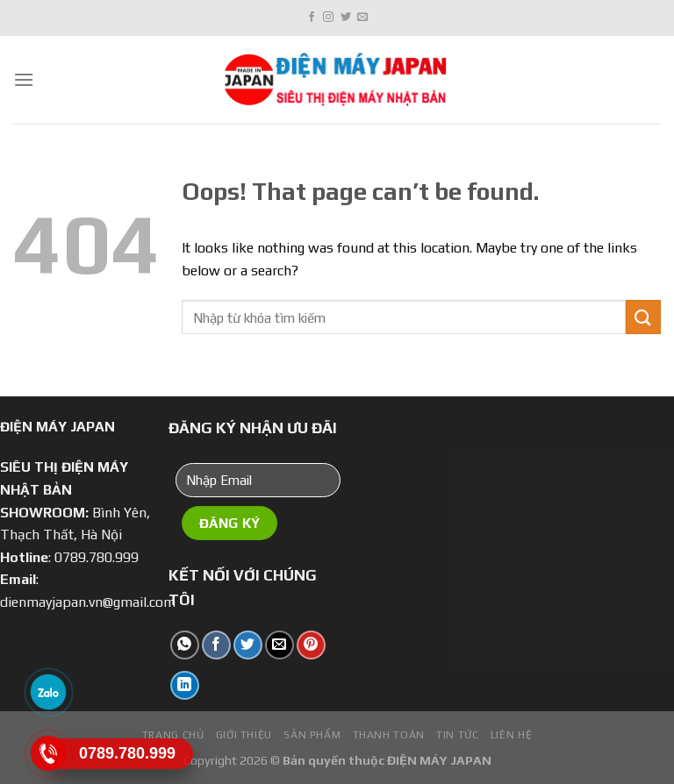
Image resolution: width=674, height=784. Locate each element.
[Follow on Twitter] (346, 18)
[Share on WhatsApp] (185, 645)
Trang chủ (173, 735)
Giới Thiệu (244, 735)
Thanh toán (389, 735)
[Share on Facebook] (216, 645)
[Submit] (643, 317)
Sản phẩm (312, 735)
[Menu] (24, 79)
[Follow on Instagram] (328, 18)
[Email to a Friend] (280, 645)
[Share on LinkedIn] (185, 685)
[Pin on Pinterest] (311, 645)
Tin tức (457, 735)
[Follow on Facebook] (312, 18)
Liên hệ (511, 735)
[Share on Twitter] (248, 645)
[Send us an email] (362, 18)
